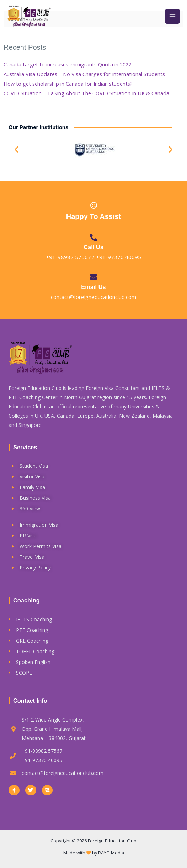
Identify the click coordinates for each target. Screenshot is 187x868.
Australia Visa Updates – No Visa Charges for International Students (84, 74)
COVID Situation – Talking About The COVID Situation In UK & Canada (86, 93)
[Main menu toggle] (172, 16)
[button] (17, 149)
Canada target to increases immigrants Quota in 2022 (67, 64)
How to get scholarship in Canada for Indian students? (68, 84)
